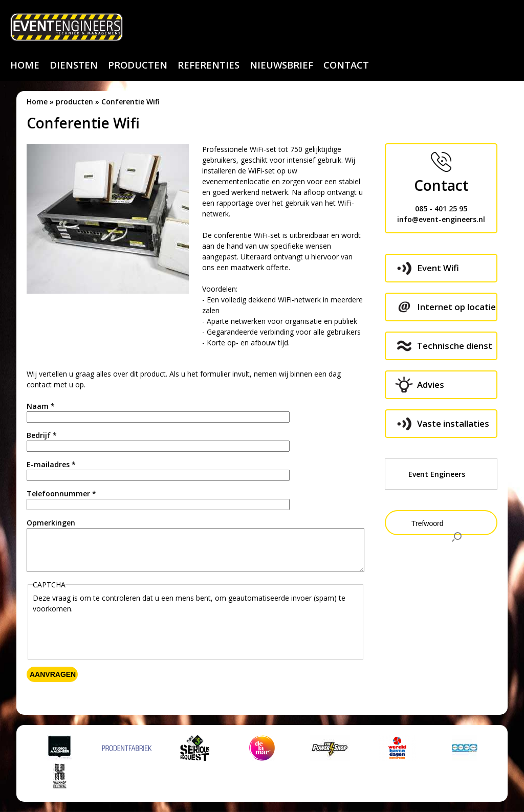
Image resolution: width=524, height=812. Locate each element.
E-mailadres (51, 464)
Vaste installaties (453, 423)
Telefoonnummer (61, 493)
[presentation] (111, 634)
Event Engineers (437, 474)
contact (346, 65)
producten (138, 65)
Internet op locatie (456, 307)
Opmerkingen (51, 523)
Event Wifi (438, 268)
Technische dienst (455, 346)
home (25, 65)
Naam (41, 406)
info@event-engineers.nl (441, 219)
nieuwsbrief (281, 65)
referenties (209, 65)
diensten (74, 65)
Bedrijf (42, 435)
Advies (431, 385)
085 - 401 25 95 (441, 209)
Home (37, 102)
